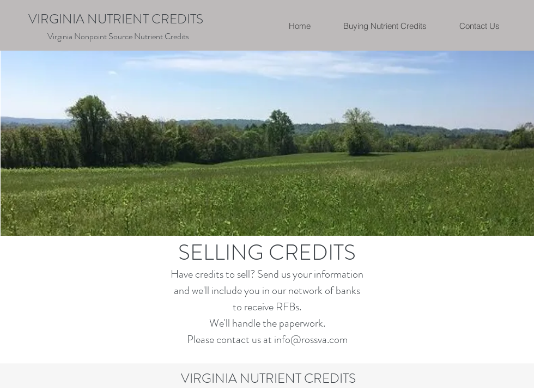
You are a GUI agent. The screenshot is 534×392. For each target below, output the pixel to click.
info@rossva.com (311, 339)
